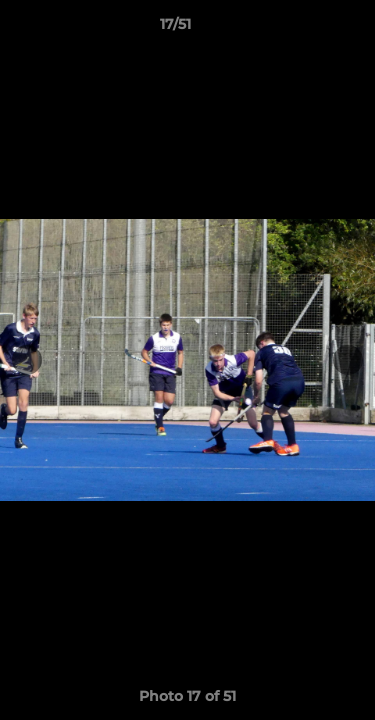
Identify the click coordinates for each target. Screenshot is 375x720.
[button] (303, 29)
